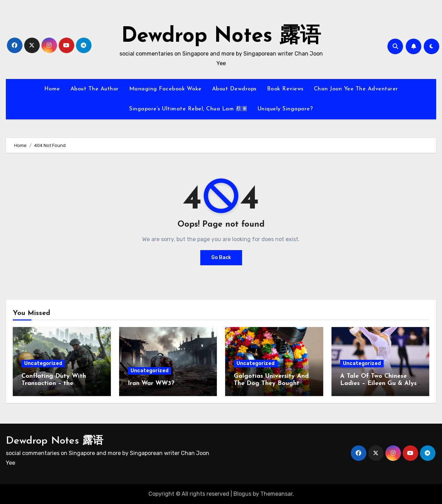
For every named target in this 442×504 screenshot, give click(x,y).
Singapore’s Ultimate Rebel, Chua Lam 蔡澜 (188, 109)
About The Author (95, 89)
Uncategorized (43, 363)
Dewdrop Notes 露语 (221, 37)
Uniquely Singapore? (285, 109)
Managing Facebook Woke (165, 89)
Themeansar (276, 494)
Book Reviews (285, 89)
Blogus (242, 494)
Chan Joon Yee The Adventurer (356, 89)
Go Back (221, 258)
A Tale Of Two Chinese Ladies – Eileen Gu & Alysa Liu (380, 384)
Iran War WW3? (151, 383)
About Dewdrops (234, 89)
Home (52, 89)
